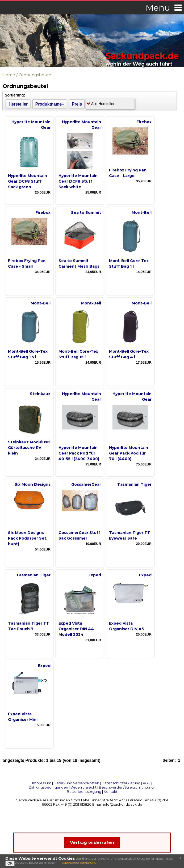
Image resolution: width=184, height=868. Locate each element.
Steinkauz (40, 394)
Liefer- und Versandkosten (76, 783)
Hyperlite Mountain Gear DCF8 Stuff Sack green (28, 181)
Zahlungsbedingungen (48, 787)
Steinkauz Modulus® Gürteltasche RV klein (29, 448)
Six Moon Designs (33, 484)
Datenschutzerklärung (121, 783)
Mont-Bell (142, 212)
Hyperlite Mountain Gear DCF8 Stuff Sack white (78, 181)
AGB (147, 783)
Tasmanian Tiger (134, 484)
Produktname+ (50, 104)
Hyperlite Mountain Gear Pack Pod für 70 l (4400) (129, 453)
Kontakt (111, 791)
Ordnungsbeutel (35, 75)
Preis (77, 104)
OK (10, 863)
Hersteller (18, 104)
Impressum (42, 783)
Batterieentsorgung (84, 791)
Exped (95, 575)
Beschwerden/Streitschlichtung (126, 787)
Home (9, 75)
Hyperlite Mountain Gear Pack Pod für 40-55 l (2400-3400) (79, 453)
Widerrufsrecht (83, 787)
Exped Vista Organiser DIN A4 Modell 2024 (76, 629)
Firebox (144, 122)
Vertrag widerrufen (92, 843)
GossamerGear (86, 484)
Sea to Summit (86, 212)
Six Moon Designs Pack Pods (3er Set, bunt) (28, 538)
